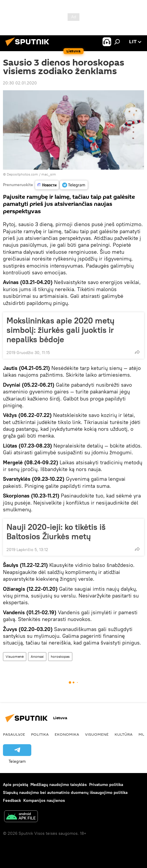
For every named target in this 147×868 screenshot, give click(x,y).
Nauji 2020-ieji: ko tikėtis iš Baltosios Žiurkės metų (56, 532)
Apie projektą (15, 784)
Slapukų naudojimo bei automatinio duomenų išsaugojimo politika (65, 792)
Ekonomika (67, 734)
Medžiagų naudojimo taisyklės (59, 784)
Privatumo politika (106, 784)
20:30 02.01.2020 (20, 83)
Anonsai (37, 656)
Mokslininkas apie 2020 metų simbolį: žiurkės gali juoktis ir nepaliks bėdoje (61, 330)
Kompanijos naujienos (44, 800)
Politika (40, 734)
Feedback (12, 800)
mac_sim (49, 174)
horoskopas (60, 656)
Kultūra (124, 734)
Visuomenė (15, 656)
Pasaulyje (14, 734)
